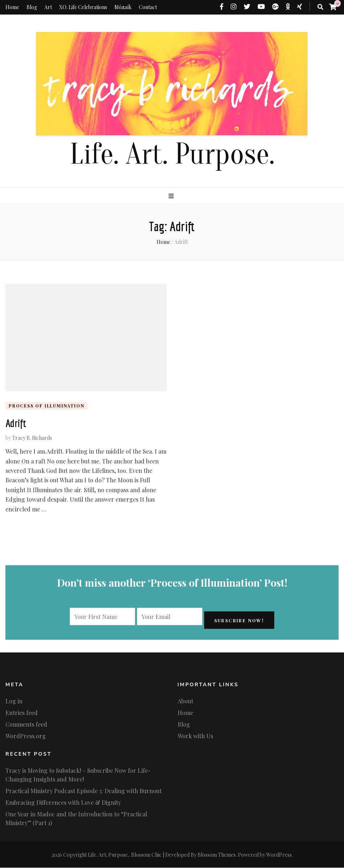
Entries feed (22, 713)
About (185, 702)
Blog (32, 7)
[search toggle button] (320, 7)
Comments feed (26, 725)
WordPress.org (26, 737)
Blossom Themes (217, 855)
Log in (14, 702)
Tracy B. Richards (32, 439)
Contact (148, 7)
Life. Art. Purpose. (172, 154)
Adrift (16, 424)
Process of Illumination (46, 406)
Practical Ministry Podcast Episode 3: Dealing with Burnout (84, 791)
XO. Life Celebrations (83, 7)
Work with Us (195, 737)
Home (12, 7)
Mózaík (123, 7)
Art (48, 7)
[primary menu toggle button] (172, 196)
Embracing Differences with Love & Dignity (63, 803)
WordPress (279, 855)
